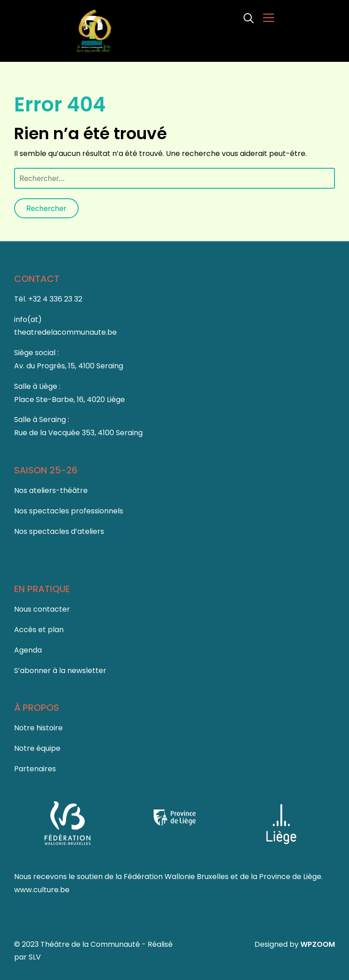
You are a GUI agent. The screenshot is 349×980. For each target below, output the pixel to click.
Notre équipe (37, 748)
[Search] (249, 17)
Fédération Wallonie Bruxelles (177, 877)
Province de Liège (290, 877)
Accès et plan (39, 630)
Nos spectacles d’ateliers (59, 531)
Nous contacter (42, 609)
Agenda (28, 650)
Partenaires (35, 769)
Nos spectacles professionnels (69, 511)
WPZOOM (318, 944)
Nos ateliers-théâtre (51, 490)
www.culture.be (42, 890)
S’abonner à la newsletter (60, 671)
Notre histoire (38, 728)
